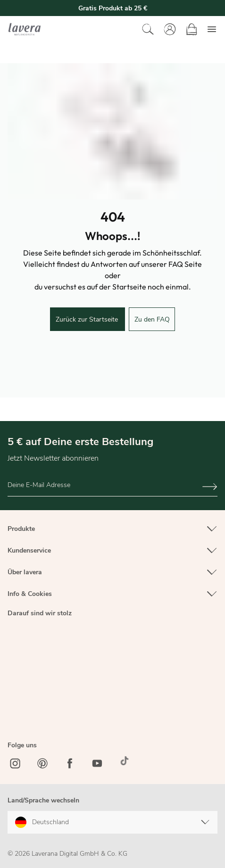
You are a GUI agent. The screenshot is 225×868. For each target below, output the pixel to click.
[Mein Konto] (170, 29)
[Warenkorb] (192, 29)
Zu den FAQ (152, 319)
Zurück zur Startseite (88, 319)
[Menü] (212, 29)
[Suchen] (148, 29)
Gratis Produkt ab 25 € (113, 8)
